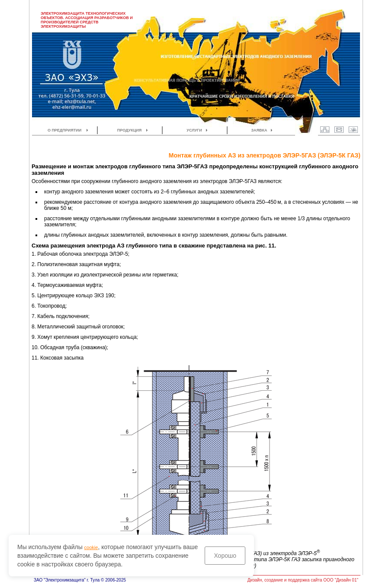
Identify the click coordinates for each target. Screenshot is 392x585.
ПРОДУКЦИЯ (129, 130)
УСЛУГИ (194, 130)
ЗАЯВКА (259, 130)
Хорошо (225, 556)
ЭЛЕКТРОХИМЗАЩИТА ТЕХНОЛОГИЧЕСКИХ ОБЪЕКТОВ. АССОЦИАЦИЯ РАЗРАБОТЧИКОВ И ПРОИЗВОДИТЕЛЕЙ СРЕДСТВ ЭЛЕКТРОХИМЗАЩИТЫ (87, 20)
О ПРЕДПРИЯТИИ (64, 130)
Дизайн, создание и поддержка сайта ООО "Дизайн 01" (303, 580)
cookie (91, 547)
